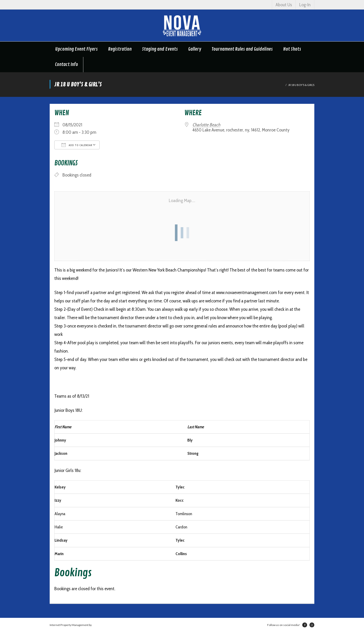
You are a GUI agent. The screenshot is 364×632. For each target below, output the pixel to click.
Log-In (305, 5)
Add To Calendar (77, 145)
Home (280, 85)
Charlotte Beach (206, 125)
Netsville (98, 625)
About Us (284, 5)
